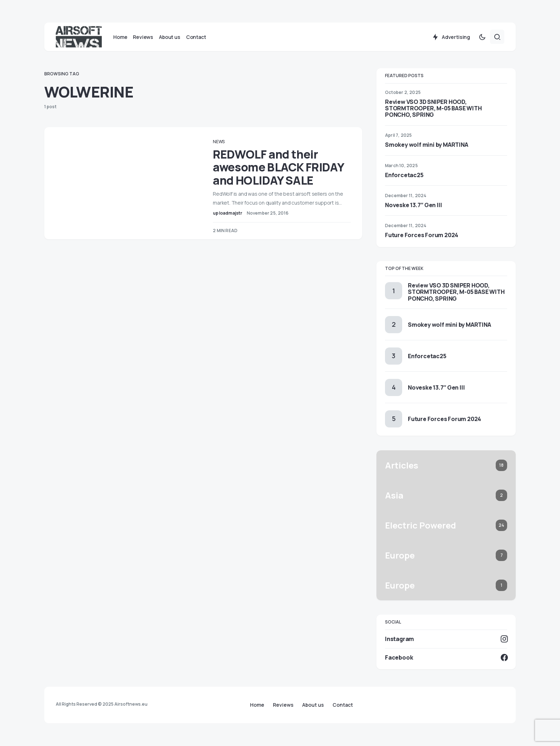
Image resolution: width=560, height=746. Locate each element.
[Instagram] (446, 639)
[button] (482, 37)
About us (313, 705)
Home (257, 705)
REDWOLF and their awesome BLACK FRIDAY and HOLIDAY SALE (280, 168)
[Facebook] (446, 658)
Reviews (283, 705)
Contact (343, 705)
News (221, 142)
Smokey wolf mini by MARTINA (427, 145)
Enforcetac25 (404, 175)
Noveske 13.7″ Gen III (413, 205)
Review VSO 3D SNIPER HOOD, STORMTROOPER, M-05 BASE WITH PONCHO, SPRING (433, 109)
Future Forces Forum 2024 (422, 235)
